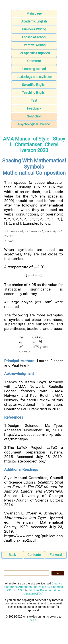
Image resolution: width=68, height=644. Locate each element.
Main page (34, 13)
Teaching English (34, 93)
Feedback (34, 108)
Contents (34, 555)
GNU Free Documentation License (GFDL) (42, 592)
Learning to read (34, 69)
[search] (26, 573)
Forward (56, 555)
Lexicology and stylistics (34, 77)
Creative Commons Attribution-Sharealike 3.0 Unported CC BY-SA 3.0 (34, 587)
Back (12, 555)
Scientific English (34, 85)
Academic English (34, 21)
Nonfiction (34, 116)
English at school (34, 37)
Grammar (34, 61)
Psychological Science (34, 124)
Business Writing (34, 29)
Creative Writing (34, 45)
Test (34, 100)
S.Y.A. (34, 620)
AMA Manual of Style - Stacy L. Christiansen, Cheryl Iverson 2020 (34, 145)
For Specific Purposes (34, 53)
